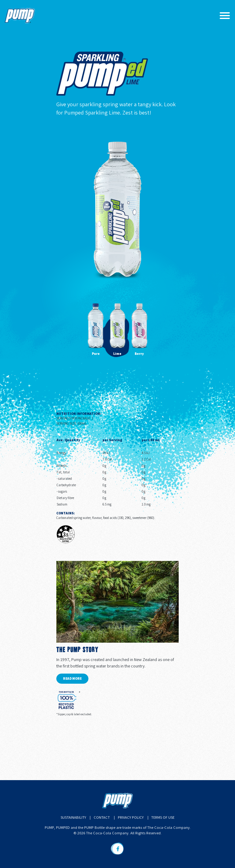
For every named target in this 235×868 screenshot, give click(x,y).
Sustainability (73, 817)
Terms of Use (163, 817)
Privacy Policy (131, 817)
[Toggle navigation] (225, 16)
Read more (72, 678)
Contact (102, 817)
